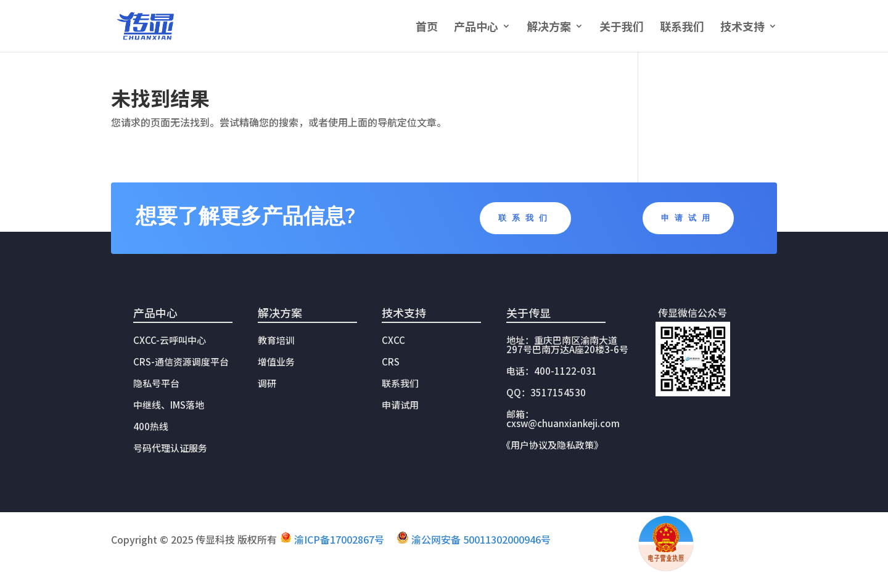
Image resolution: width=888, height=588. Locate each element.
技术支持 (742, 28)
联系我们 (682, 28)
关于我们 (622, 28)
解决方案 (549, 28)
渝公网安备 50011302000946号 (481, 539)
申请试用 (688, 218)
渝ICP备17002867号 (339, 539)
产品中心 (476, 28)
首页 (427, 28)
